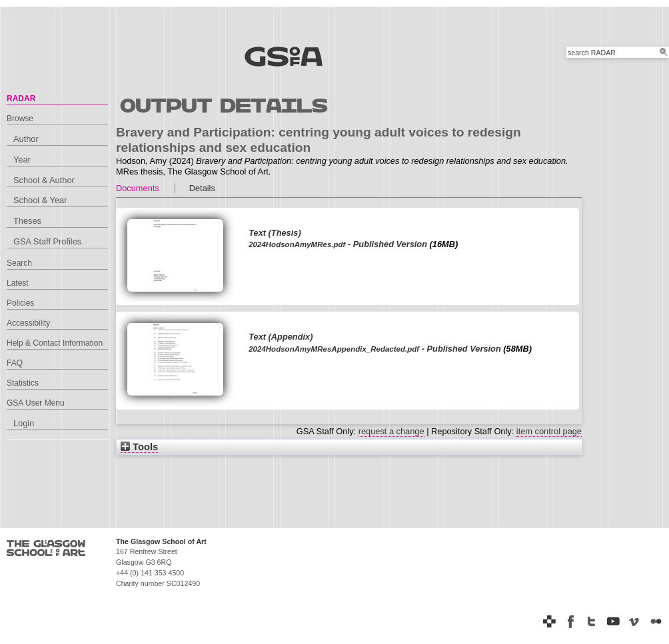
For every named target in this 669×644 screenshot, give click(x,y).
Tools (139, 447)
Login (24, 423)
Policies (20, 303)
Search (19, 263)
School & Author (44, 180)
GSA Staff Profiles (47, 241)
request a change (391, 431)
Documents (138, 188)
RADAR (21, 99)
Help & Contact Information (55, 343)
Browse (20, 119)
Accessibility (28, 323)
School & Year (40, 200)
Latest (18, 283)
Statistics (23, 383)
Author (26, 139)
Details (202, 188)
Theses (27, 221)
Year (22, 160)
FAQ (15, 363)
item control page (549, 431)
